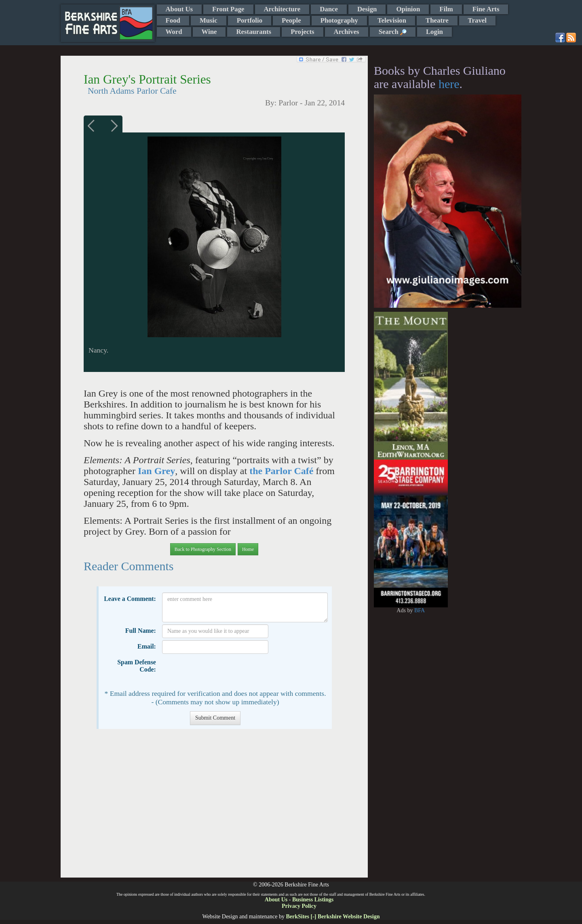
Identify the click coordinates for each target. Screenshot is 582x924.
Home (248, 549)
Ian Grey (156, 471)
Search (393, 32)
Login (434, 32)
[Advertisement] (214, 807)
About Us (179, 9)
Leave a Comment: (130, 599)
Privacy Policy (299, 906)
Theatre (437, 20)
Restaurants (254, 32)
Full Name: (141, 631)
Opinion (408, 9)
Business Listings (313, 900)
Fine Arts (486, 9)
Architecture (282, 9)
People (291, 20)
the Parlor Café (281, 471)
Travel (477, 20)
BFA (420, 610)
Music (209, 20)
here (449, 84)
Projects (302, 32)
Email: (147, 646)
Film (446, 9)
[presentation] (224, 672)
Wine (209, 32)
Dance (329, 9)
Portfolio (250, 20)
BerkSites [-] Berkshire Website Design (333, 917)
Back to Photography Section (203, 549)
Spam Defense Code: (137, 666)
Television (392, 20)
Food (173, 20)
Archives (347, 32)
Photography (339, 20)
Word (174, 32)
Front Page (228, 9)
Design (367, 9)
